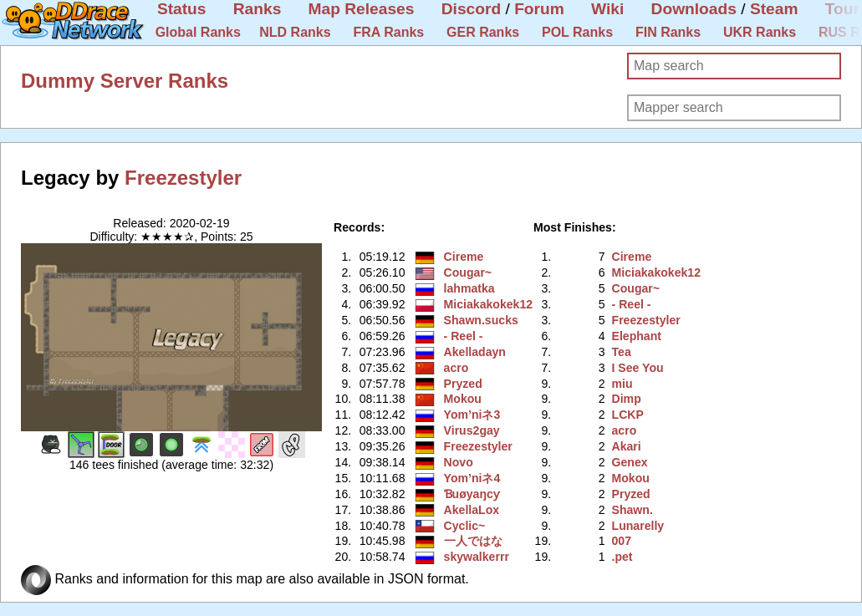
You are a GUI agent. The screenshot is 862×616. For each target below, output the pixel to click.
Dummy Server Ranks (125, 81)
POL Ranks (577, 32)
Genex (630, 462)
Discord (471, 9)
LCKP (628, 415)
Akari (627, 446)
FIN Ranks (668, 32)
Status (182, 9)
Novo (459, 462)
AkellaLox (472, 510)
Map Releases (362, 9)
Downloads (694, 9)
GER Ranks (483, 32)
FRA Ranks (388, 32)
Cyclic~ (465, 526)
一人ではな (473, 541)
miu (622, 384)
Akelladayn (475, 352)
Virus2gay (472, 430)
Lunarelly (638, 526)
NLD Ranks (295, 32)
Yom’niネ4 (472, 478)
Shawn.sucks (481, 320)
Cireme (464, 257)
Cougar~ (468, 272)
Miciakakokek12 (488, 304)
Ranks (258, 9)
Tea (622, 352)
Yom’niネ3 (472, 415)
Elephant (637, 336)
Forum (539, 9)
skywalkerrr (477, 557)
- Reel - (464, 336)
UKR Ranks (760, 32)
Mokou (463, 399)
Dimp (627, 399)
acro (457, 368)
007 (622, 541)
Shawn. (632, 510)
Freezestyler (183, 178)
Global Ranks (198, 32)
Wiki (607, 9)
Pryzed (463, 384)
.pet (622, 557)
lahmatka (469, 288)
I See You (638, 368)
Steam (774, 9)
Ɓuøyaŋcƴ (472, 494)
